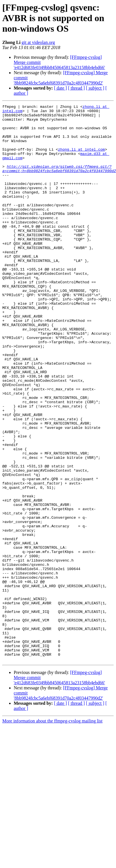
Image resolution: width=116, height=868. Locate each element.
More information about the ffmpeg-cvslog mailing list (52, 812)
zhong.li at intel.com (81, 159)
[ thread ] (76, 88)
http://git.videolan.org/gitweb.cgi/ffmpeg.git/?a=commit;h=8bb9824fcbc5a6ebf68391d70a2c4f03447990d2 (59, 182)
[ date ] (60, 88)
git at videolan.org (38, 42)
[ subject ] (95, 88)
